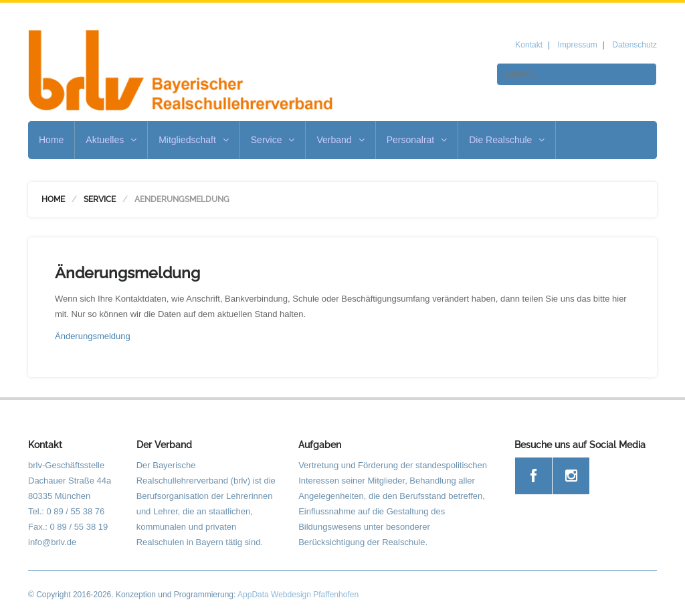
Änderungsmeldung (93, 336)
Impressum (577, 45)
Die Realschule (507, 140)
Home (51, 140)
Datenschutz (634, 45)
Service (273, 140)
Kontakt (529, 45)
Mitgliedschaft (194, 140)
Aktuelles (111, 140)
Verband (340, 140)
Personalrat (417, 140)
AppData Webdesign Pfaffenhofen (298, 595)
